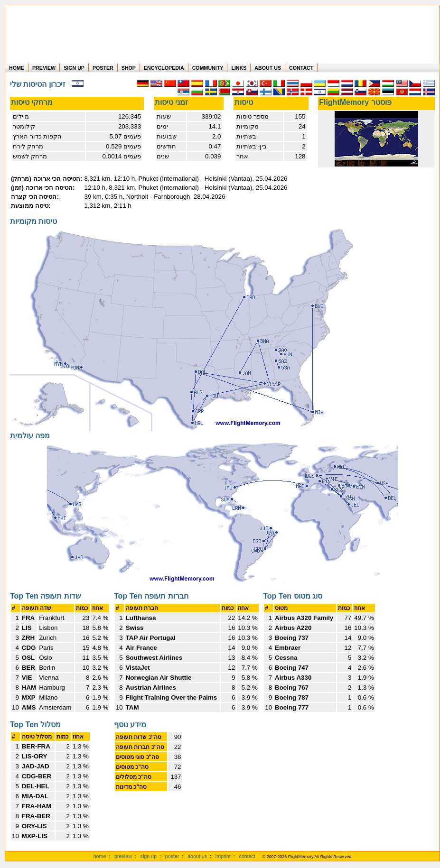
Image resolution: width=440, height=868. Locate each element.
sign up (149, 856)
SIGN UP (74, 68)
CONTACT (301, 68)
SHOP (129, 68)
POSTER (103, 68)
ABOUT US (268, 68)
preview (123, 856)
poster (172, 856)
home (100, 856)
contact (247, 856)
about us (197, 856)
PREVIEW (44, 68)
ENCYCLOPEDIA (164, 68)
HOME (17, 68)
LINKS (239, 68)
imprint (223, 856)
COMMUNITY (208, 68)
